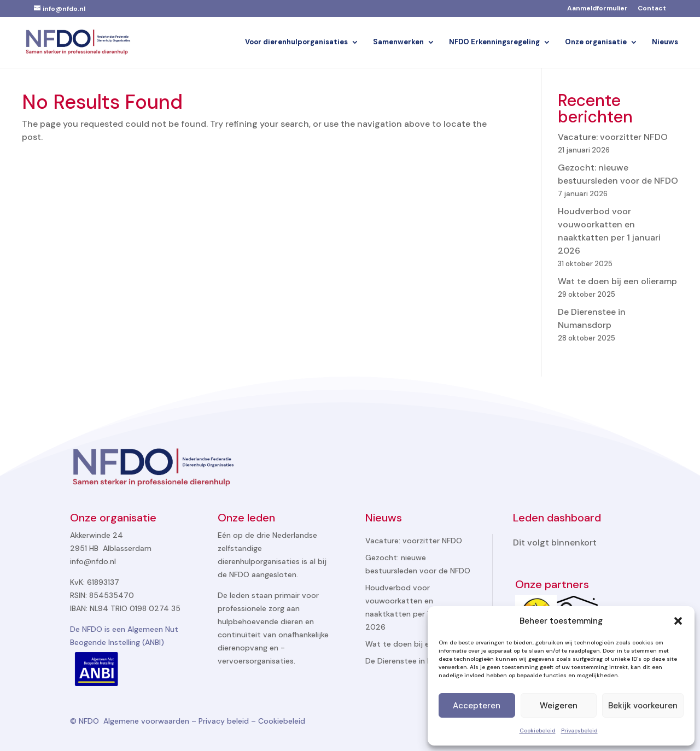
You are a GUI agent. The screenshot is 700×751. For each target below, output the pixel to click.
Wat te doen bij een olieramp (617, 281)
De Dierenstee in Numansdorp (419, 661)
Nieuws (665, 42)
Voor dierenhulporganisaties (296, 42)
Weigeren (559, 706)
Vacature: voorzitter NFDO (613, 137)
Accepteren (477, 706)
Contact (652, 9)
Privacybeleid (579, 731)
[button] (678, 621)
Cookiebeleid (538, 731)
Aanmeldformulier (597, 9)
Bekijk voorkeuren (643, 706)
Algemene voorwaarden (146, 721)
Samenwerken (398, 42)
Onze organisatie (596, 42)
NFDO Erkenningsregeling (494, 42)
